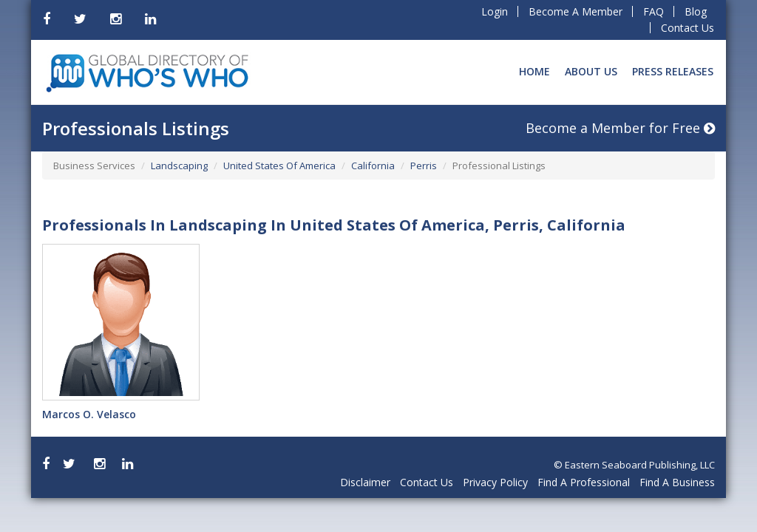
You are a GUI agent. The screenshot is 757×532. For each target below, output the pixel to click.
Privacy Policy (495, 482)
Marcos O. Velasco (89, 414)
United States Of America (279, 166)
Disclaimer (365, 482)
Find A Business (677, 482)
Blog (696, 11)
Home (534, 71)
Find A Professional (584, 482)
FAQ (654, 11)
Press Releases (673, 71)
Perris (424, 166)
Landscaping (179, 166)
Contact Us (688, 28)
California (373, 166)
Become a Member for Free (620, 128)
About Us (591, 71)
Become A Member (576, 11)
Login (495, 11)
